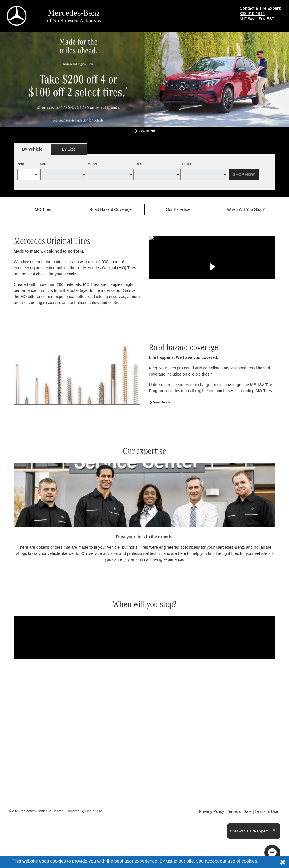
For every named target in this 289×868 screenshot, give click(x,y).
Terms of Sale (239, 811)
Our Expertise (178, 209)
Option (187, 164)
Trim (139, 164)
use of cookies (242, 861)
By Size (69, 149)
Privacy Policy (212, 811)
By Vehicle (32, 151)
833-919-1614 (252, 14)
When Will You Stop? (246, 209)
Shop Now (244, 174)
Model (92, 164)
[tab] (32, 149)
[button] (272, 853)
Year (21, 164)
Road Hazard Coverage (111, 209)
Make (44, 164)
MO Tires (43, 209)
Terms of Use (266, 811)
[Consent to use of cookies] (283, 862)
